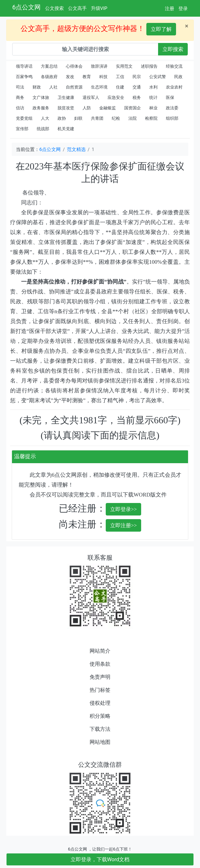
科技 (103, 77)
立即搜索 (173, 49)
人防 (87, 108)
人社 (53, 87)
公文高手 (77, 8)
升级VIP (99, 8)
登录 (183, 8)
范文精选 (76, 149)
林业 (153, 108)
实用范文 (124, 66)
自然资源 (74, 87)
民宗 (137, 77)
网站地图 (100, 742)
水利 (153, 87)
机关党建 (66, 129)
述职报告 (149, 66)
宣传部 (22, 129)
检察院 (151, 118)
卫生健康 (66, 98)
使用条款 (100, 664)
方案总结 (49, 66)
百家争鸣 (24, 77)
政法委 (172, 108)
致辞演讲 (99, 66)
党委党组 (24, 118)
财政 (37, 87)
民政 (178, 77)
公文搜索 (54, 8)
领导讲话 (24, 66)
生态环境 (99, 87)
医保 (170, 98)
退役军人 (91, 98)
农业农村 (174, 87)
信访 (20, 108)
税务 (137, 98)
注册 (170, 8)
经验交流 (174, 66)
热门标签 (100, 690)
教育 (87, 77)
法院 (133, 118)
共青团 (97, 118)
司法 (20, 87)
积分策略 (100, 716)
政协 (62, 118)
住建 (120, 87)
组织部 (172, 118)
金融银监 (108, 108)
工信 (120, 77)
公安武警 (158, 77)
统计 (153, 98)
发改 (70, 77)
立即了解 (161, 29)
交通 (137, 87)
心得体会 (74, 66)
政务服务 (41, 108)
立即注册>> (124, 525)
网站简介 (100, 651)
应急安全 (116, 98)
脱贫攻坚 (66, 108)
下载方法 (100, 729)
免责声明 (100, 677)
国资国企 (133, 108)
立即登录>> (124, 509)
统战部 (43, 129)
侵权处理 (100, 703)
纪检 (116, 118)
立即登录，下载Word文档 (100, 859)
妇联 (78, 118)
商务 (20, 98)
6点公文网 (27, 7)
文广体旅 (41, 98)
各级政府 (49, 77)
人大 (45, 118)
